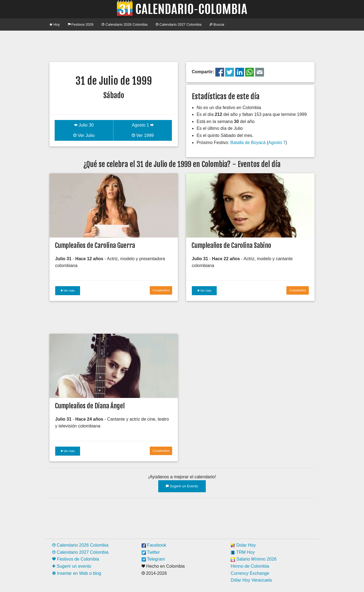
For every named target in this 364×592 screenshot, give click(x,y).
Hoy (55, 24)
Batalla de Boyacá (248, 143)
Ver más (68, 291)
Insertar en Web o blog (77, 573)
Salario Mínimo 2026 (253, 559)
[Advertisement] (182, 46)
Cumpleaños (161, 290)
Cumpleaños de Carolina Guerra (95, 245)
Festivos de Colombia (76, 559)
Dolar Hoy (243, 545)
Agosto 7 (277, 143)
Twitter (151, 552)
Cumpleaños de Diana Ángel (90, 406)
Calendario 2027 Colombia (179, 24)
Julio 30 (84, 125)
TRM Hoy (243, 552)
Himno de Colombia (250, 566)
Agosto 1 (143, 125)
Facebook (154, 545)
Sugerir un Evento (182, 486)
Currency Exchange (250, 573)
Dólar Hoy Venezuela (251, 580)
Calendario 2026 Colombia (125, 24)
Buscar (217, 24)
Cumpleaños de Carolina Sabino (231, 245)
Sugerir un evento (72, 566)
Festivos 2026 (81, 24)
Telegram (153, 559)
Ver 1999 (143, 135)
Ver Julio (84, 135)
